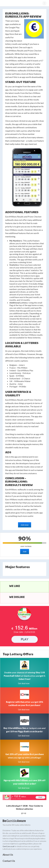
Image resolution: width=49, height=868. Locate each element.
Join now (25, 525)
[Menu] (44, 3)
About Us (8, 855)
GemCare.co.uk (8, 846)
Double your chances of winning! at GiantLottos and (24, 676)
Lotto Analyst (8, 3)
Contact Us (9, 861)
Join (25, 551)
